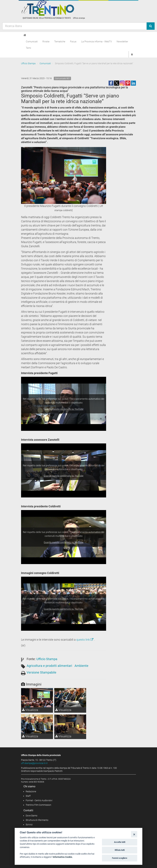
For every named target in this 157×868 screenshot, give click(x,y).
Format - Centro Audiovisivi (39, 800)
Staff (28, 796)
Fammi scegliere (120, 858)
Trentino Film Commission (38, 805)
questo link (85, 640)
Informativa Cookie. (63, 857)
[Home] (25, 35)
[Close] (134, 834)
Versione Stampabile (41, 672)
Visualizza (30, 710)
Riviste (46, 42)
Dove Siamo (32, 816)
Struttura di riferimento (37, 820)
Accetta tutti (120, 842)
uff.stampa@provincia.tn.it (34, 763)
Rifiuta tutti (120, 850)
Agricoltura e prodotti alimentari (49, 666)
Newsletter (122, 42)
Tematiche (60, 42)
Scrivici (29, 825)
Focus (73, 42)
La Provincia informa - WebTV (97, 42)
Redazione (31, 791)
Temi (28, 48)
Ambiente (81, 666)
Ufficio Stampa (28, 63)
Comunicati (32, 42)
